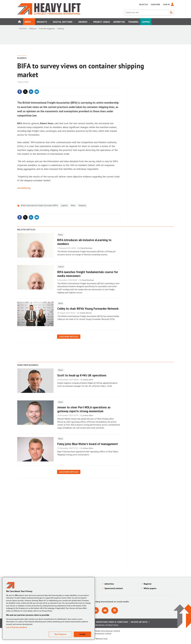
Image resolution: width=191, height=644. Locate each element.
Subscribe (155, 5)
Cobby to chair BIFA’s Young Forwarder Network (88, 309)
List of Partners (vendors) (17, 627)
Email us (105, 610)
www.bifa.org (24, 188)
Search (171, 12)
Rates (73, 205)
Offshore (33, 29)
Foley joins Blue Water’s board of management (88, 444)
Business (22, 58)
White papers (150, 588)
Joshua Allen (88, 380)
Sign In (166, 5)
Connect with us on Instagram (115, 610)
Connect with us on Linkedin (95, 610)
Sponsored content (114, 588)
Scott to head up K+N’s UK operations (82, 375)
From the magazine (47, 29)
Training (60, 29)
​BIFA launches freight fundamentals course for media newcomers (88, 274)
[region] (49, 608)
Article (61, 267)
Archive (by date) (139, 622)
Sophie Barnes (86, 313)
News (61, 235)
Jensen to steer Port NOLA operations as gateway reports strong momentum (84, 409)
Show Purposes (60, 634)
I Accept (82, 634)
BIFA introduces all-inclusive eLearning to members (84, 242)
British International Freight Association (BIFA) (39, 205)
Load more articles (69, 337)
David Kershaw (86, 248)
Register (143, 5)
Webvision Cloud (102, 639)
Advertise (109, 584)
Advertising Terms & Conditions (112, 622)
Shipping (82, 205)
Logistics (64, 205)
